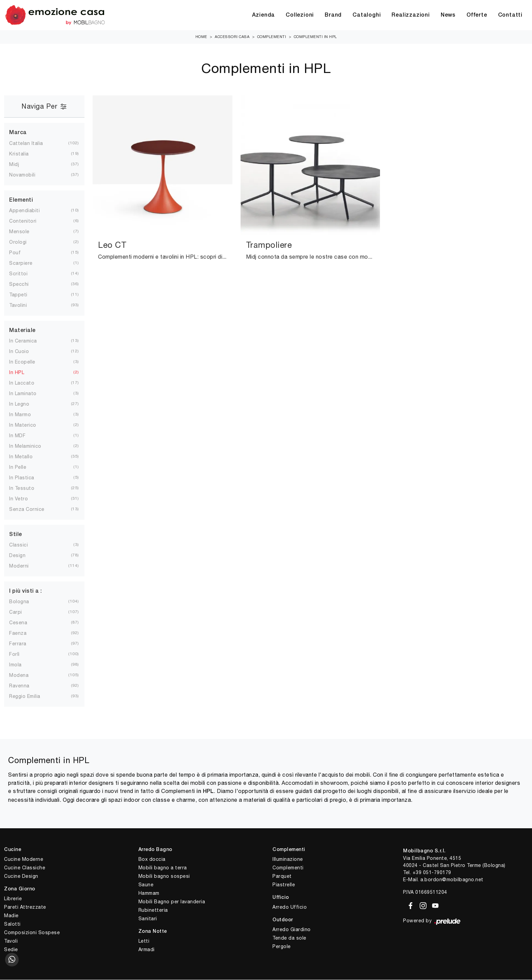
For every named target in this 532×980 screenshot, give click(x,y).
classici (24, 545)
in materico (28, 425)
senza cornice (32, 510)
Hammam (149, 893)
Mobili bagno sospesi (164, 876)
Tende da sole (289, 938)
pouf (20, 253)
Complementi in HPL (315, 37)
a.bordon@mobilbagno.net (452, 880)
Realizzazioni (411, 15)
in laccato (27, 383)
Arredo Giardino (292, 930)
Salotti (12, 924)
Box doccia (152, 859)
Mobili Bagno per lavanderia (172, 902)
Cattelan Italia (32, 144)
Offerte (477, 15)
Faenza (23, 633)
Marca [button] (18, 133)
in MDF (23, 436)
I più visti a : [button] (26, 592)
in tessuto (27, 488)
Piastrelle (284, 885)
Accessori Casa (232, 37)
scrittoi (24, 274)
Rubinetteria (153, 910)
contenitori (28, 221)
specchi (24, 284)
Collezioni (300, 15)
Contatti (510, 15)
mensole (25, 232)
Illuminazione (288, 859)
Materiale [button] (22, 331)
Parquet (282, 876)
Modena (24, 676)
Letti (144, 941)
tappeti (24, 295)
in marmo (25, 415)
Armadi (147, 950)
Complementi (272, 37)
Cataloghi (367, 15)
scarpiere (26, 263)
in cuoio (24, 352)
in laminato (28, 394)
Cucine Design (21, 876)
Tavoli (11, 941)
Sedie (11, 950)
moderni (24, 566)
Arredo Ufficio (290, 907)
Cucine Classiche (25, 868)
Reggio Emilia (30, 697)
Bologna (25, 602)
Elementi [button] (21, 201)
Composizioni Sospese (32, 933)
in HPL (22, 373)
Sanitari (148, 919)
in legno (25, 404)
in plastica (27, 478)
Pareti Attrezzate (25, 907)
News (448, 15)
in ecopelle (28, 362)
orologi (23, 242)
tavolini (23, 306)
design (23, 556)
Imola (21, 665)
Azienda (264, 15)
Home (201, 37)
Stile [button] (16, 535)
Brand (333, 15)
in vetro (24, 499)
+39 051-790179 (432, 873)
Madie (11, 916)
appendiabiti (30, 211)
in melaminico (31, 446)
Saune (146, 885)
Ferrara (23, 644)
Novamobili (28, 175)
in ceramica (28, 341)
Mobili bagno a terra (163, 868)
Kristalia (24, 154)
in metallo (26, 457)
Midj (20, 165)
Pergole (282, 947)
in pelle (23, 467)
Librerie (13, 899)
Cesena (24, 623)
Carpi (21, 612)
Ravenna (25, 686)
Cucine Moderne (24, 859)
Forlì (20, 654)
